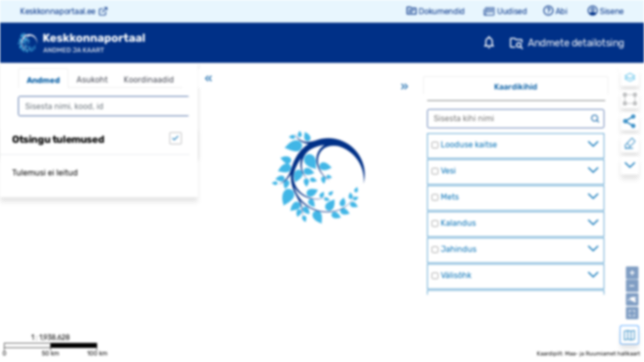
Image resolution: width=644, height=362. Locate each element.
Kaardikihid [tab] (516, 87)
